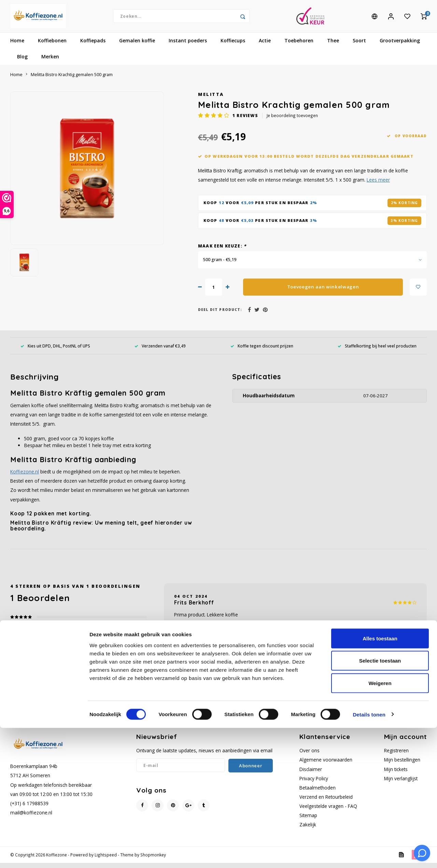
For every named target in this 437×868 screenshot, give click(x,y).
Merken (50, 62)
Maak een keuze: (222, 251)
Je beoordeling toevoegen (292, 121)
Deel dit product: (220, 315)
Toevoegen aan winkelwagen (323, 292)
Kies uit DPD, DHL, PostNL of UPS (55, 351)
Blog (22, 62)
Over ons (309, 756)
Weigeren (380, 823)
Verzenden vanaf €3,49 (160, 351)
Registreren (396, 756)
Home (17, 46)
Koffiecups (233, 46)
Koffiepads (93, 46)
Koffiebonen (52, 46)
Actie (265, 46)
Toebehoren (299, 46)
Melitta (211, 99)
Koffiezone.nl (25, 477)
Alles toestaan (380, 778)
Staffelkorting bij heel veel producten (377, 351)
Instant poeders (188, 46)
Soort (359, 46)
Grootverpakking (400, 46)
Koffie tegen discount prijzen (262, 351)
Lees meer (378, 185)
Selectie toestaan (380, 801)
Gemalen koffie (137, 46)
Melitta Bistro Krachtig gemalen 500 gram (72, 80)
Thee (333, 46)
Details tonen (369, 855)
